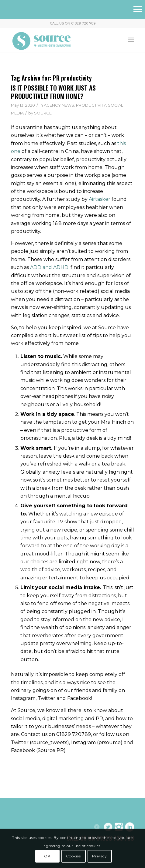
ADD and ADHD (49, 267)
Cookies (73, 856)
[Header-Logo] (60, 40)
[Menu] (131, 40)
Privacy (99, 856)
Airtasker (100, 199)
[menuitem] (131, 40)
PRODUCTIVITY (91, 105)
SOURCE (43, 113)
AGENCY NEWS (59, 105)
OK (47, 856)
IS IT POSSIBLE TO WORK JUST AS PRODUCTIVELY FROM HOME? (53, 92)
